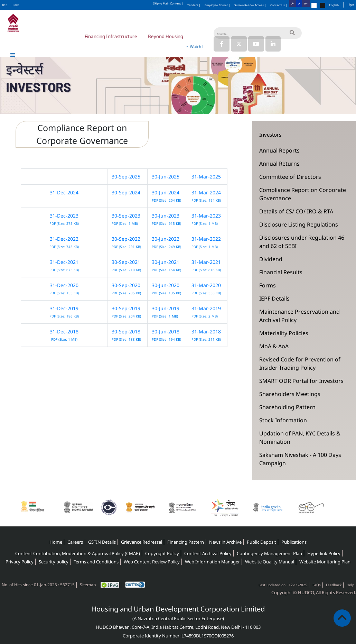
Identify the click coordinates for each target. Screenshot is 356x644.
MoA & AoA (274, 346)
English (334, 5)
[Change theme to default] (314, 5)
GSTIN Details (102, 542)
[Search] (257, 33)
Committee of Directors (290, 177)
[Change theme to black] (323, 5)
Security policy (54, 562)
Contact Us (279, 5)
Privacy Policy (20, 562)
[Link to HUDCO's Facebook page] (222, 44)
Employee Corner (217, 5)
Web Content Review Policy (152, 562)
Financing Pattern (186, 542)
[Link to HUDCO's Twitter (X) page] (240, 44)
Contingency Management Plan (269, 553)
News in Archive (225, 542)
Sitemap (88, 585)
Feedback (334, 585)
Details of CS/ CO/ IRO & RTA (296, 211)
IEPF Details (274, 298)
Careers (75, 542)
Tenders (194, 5)
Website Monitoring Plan (325, 562)
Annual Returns (279, 164)
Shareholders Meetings (290, 394)
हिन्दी (351, 5)
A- (293, 3)
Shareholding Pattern (287, 407)
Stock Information (283, 420)
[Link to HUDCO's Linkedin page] (273, 44)
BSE (5, 5)
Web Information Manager (212, 562)
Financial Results (281, 272)
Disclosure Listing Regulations (299, 224)
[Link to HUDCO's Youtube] (256, 44)
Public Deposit (261, 542)
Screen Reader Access (250, 5)
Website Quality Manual (270, 562)
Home (56, 542)
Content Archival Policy (208, 553)
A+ (306, 3)
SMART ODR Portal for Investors (301, 381)
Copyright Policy (162, 553)
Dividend (271, 259)
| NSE (15, 5)
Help (350, 585)
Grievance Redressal (142, 542)
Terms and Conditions (96, 562)
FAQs (317, 585)
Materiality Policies (284, 333)
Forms (268, 285)
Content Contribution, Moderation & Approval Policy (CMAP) (78, 553)
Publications (294, 542)
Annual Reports (279, 150)
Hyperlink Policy (324, 553)
